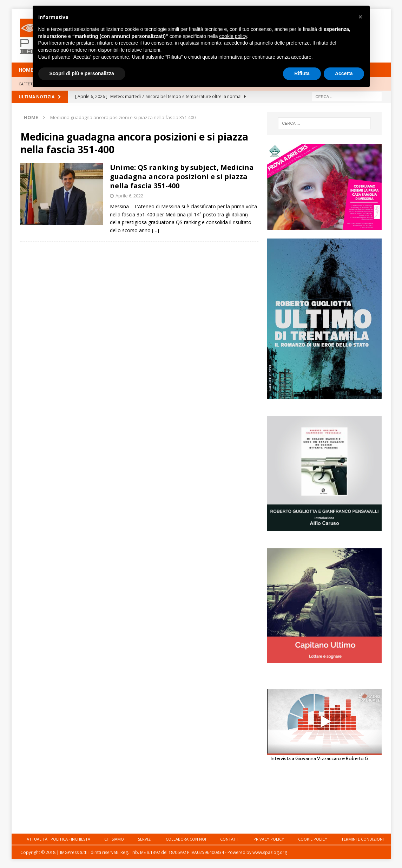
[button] (361, 17)
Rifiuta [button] (302, 73)
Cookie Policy (313, 839)
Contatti (230, 839)
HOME (26, 70)
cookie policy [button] (233, 36)
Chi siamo (114, 839)
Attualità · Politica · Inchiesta (58, 839)
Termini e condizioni (363, 839)
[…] (156, 230)
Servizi (145, 839)
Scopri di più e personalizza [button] (82, 73)
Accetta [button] (344, 73)
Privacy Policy (269, 839)
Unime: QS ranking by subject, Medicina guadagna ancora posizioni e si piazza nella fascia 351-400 (182, 177)
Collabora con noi (186, 839)
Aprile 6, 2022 (129, 196)
